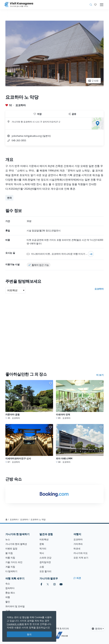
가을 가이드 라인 (14, 562)
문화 (42, 544)
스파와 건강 (45, 558)
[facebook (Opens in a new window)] (41, 584)
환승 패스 (10, 593)
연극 (9, 198)
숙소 (8, 584)
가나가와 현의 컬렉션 (16, 544)
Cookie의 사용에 (15, 624)
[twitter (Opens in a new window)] (48, 584)
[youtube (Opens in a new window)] (61, 584)
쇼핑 (42, 567)
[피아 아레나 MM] (80, 444)
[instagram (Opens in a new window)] (54, 584)
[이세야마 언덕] (80, 400)
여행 (8, 597)
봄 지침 (9, 553)
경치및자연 (45, 562)
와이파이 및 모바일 (15, 606)
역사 (42, 553)
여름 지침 (10, 558)
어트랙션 (44, 539)
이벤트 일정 (11, 549)
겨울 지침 (10, 567)
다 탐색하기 (11, 571)
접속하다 (10, 588)
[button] (95, 5)
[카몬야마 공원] (29, 400)
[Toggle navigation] (102, 5)
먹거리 (43, 549)
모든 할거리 (45, 571)
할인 (8, 602)
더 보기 (100, 375)
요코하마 (21, 105)
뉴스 (8, 539)
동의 (29, 634)
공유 (72, 114)
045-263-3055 (19, 140)
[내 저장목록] (95, 5)
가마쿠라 (78, 544)
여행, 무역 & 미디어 (59, 628)
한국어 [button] (97, 629)
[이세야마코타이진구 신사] (29, 444)
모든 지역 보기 (81, 558)
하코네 (77, 549)
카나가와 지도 (81, 553)
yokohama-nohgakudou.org (27, 136)
